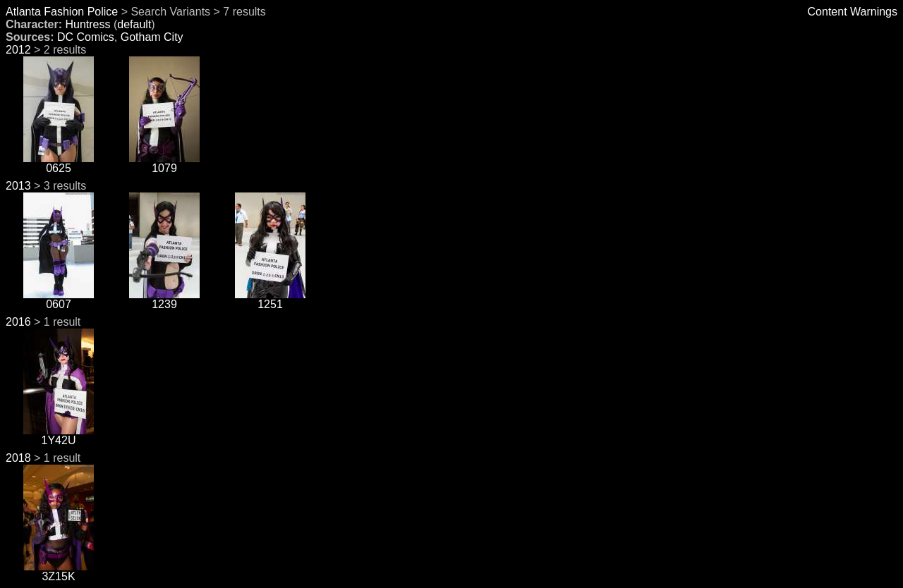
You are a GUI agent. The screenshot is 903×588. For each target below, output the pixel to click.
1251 (270, 299)
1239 (164, 299)
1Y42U (59, 435)
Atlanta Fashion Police (62, 12)
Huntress (87, 24)
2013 (18, 186)
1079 (164, 163)
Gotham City (152, 37)
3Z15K (59, 571)
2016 (18, 322)
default (134, 24)
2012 (18, 50)
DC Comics (86, 37)
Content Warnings (853, 12)
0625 (59, 163)
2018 (18, 458)
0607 (59, 299)
